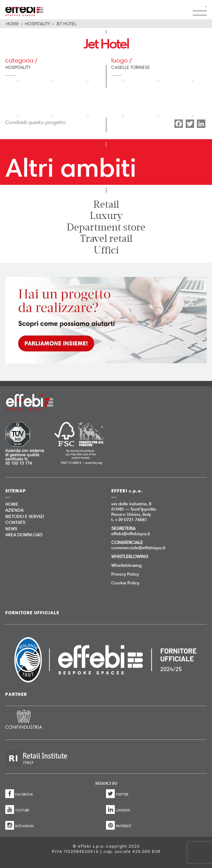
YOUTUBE (17, 809)
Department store (106, 227)
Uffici (106, 250)
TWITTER (117, 794)
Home (12, 24)
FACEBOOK (19, 794)
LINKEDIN (118, 809)
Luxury (106, 216)
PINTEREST (119, 825)
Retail (106, 205)
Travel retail (106, 239)
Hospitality (38, 24)
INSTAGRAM (19, 825)
